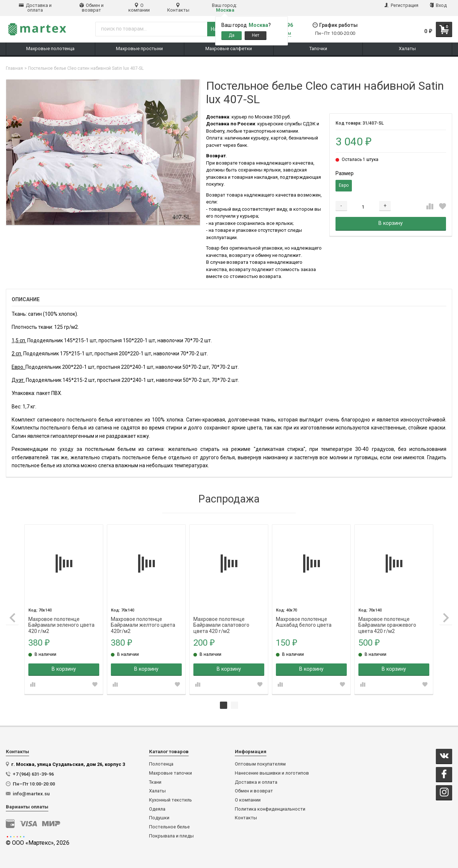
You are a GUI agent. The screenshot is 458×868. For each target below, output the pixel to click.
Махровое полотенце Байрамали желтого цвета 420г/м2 (144, 619)
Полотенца (161, 764)
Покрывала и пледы (171, 836)
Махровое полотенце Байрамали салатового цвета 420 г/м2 (222, 619)
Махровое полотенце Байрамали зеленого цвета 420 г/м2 (63, 619)
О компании (139, 8)
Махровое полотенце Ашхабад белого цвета (304, 619)
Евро (344, 185)
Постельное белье (169, 827)
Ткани (155, 782)
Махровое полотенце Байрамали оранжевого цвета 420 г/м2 (388, 619)
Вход (438, 5)
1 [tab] (224, 705)
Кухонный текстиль (170, 800)
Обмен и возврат (92, 8)
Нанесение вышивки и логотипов (272, 773)
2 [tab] (234, 705)
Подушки (159, 817)
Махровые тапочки (170, 773)
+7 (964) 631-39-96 (33, 774)
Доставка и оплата (35, 8)
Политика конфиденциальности (270, 809)
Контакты (178, 8)
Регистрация (401, 5)
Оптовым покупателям (260, 764)
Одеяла (157, 809)
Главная (14, 68)
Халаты (157, 791)
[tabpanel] (65, 609)
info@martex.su (31, 793)
